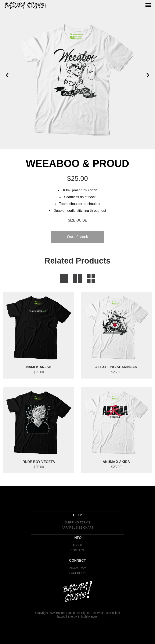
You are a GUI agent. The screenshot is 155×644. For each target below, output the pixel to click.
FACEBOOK (77, 573)
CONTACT (78, 550)
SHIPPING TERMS (77, 522)
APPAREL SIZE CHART (77, 528)
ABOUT (77, 545)
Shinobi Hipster (88, 617)
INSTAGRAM (77, 568)
